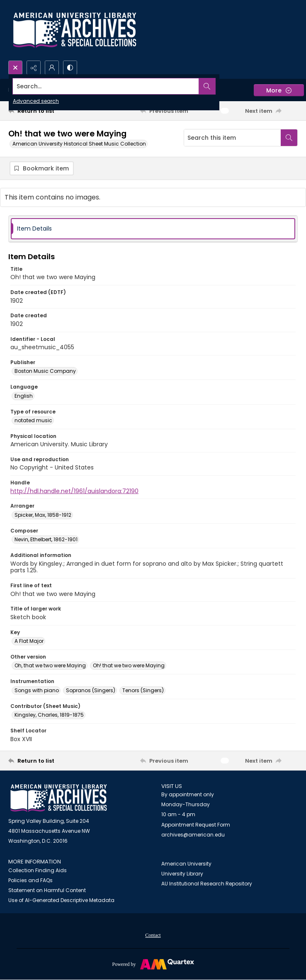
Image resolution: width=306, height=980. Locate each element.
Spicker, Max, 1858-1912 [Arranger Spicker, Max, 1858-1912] (43, 515)
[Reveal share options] (34, 68)
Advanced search (36, 101)
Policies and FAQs (30, 881)
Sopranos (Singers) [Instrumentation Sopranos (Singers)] (91, 691)
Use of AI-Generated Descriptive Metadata (61, 901)
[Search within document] (289, 138)
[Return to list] (46, 111)
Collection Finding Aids (38, 871)
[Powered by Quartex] (153, 964)
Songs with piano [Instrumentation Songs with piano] (37, 691)
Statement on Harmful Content (47, 891)
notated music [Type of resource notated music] (33, 421)
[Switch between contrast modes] (70, 68)
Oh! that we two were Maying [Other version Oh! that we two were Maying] (129, 666)
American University (186, 864)
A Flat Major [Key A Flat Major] (29, 641)
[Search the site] (123, 86)
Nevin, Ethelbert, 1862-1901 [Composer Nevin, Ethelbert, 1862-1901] (46, 540)
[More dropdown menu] (279, 90)
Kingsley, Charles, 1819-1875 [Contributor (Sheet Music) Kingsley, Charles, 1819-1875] (49, 715)
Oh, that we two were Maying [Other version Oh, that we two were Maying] (50, 666)
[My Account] (52, 68)
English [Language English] (24, 396)
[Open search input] (15, 68)
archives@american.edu (193, 835)
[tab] (153, 229)
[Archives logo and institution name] (75, 30)
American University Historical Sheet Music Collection (79, 144)
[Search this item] (232, 138)
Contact (153, 936)
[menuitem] (153, 935)
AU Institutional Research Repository (207, 884)
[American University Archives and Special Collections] (59, 799)
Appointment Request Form (196, 825)
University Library (182, 874)
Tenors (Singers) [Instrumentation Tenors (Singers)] (143, 691)
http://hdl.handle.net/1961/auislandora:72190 (74, 491)
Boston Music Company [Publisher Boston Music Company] (45, 371)
